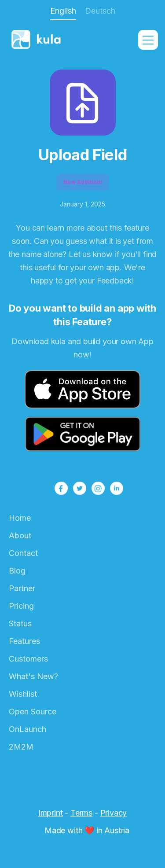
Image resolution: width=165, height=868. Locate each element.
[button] (148, 40)
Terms (81, 813)
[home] (51, 40)
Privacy (114, 813)
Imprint (51, 813)
